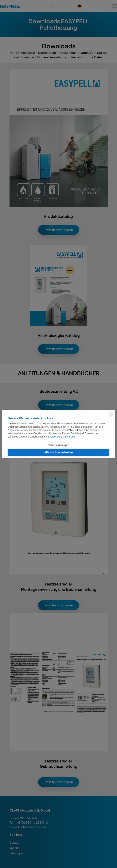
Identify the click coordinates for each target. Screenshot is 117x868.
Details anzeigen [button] (58, 445)
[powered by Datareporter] (111, 416)
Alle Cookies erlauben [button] (58, 452)
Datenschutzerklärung (63, 436)
